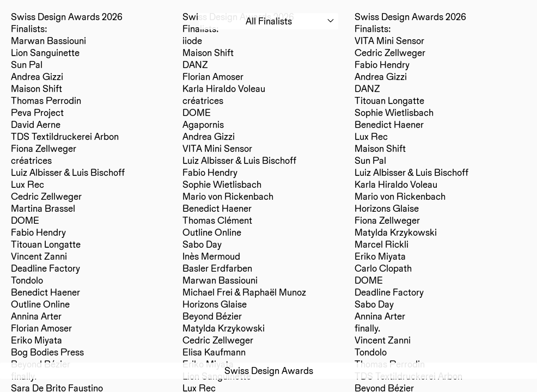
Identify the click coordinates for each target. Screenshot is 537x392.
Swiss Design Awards (269, 370)
